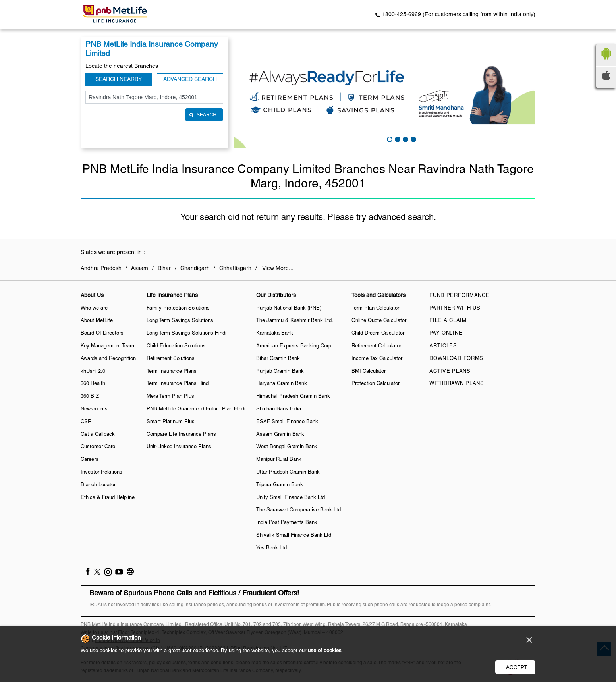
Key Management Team (107, 346)
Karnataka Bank (275, 333)
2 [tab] (397, 139)
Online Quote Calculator (379, 321)
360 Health (93, 384)
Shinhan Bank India (279, 409)
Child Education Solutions (176, 346)
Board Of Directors (102, 333)
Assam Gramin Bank (280, 435)
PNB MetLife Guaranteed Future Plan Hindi (196, 409)
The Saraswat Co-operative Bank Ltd (298, 510)
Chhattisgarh (235, 269)
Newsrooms (94, 409)
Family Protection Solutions (178, 308)
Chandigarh (195, 269)
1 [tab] (389, 139)
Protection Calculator (376, 384)
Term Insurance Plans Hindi (178, 384)
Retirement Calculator (376, 346)
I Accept (515, 667)
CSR (86, 422)
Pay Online (446, 333)
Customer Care (98, 447)
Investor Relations (101, 472)
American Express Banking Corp (294, 346)
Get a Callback (98, 435)
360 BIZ (90, 397)
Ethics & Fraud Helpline (108, 498)
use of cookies (325, 651)
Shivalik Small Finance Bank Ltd (294, 536)
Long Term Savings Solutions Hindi (186, 333)
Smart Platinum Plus (171, 422)
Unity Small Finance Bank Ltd (291, 498)
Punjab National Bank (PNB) (289, 308)
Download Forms (456, 359)
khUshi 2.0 (93, 372)
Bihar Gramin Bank (278, 359)
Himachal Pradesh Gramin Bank (293, 397)
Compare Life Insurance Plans (181, 435)
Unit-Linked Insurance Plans (179, 447)
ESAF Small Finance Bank (287, 422)
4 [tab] (413, 139)
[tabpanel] (385, 93)
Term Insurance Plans (172, 372)
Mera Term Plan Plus (170, 397)
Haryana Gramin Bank (282, 384)
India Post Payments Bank (287, 523)
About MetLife (97, 321)
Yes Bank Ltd (271, 548)
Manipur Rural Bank (279, 460)
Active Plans (450, 372)
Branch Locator (98, 485)
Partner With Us (455, 308)
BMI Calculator (369, 372)
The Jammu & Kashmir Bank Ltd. (295, 321)
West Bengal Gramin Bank (287, 447)
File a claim (448, 321)
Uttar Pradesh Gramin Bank (288, 472)
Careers (90, 460)
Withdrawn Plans (457, 384)
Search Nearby (119, 80)
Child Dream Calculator (378, 333)
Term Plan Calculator (375, 308)
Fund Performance (459, 296)
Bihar (164, 269)
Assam (140, 269)
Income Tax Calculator (377, 359)
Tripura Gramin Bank (280, 485)
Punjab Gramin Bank (280, 372)
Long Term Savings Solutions (180, 321)
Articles (443, 346)
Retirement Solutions (171, 359)
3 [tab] (405, 139)
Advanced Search (190, 80)
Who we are (94, 308)
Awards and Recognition (108, 359)
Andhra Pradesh (101, 269)
